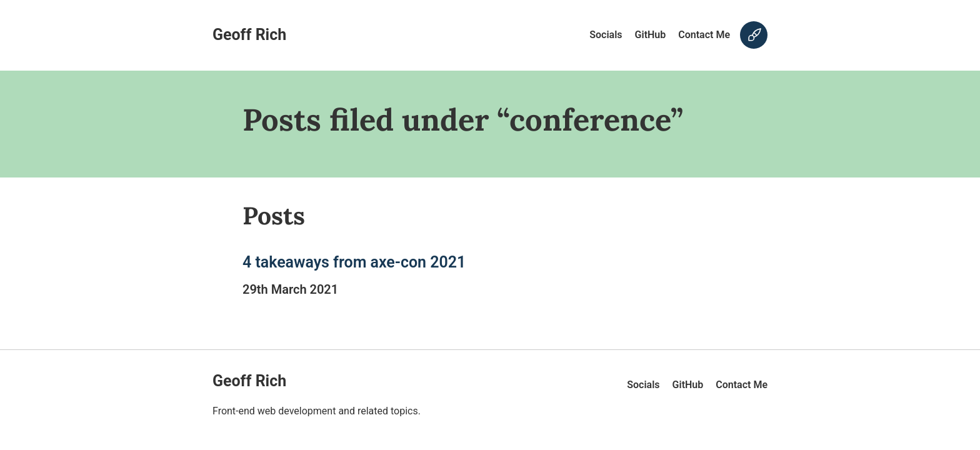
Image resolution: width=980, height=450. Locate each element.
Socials (606, 35)
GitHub (651, 35)
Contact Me (704, 35)
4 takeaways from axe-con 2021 (354, 262)
